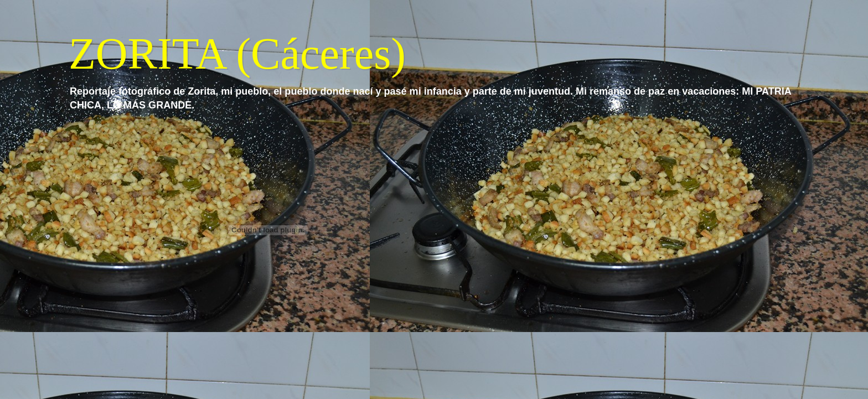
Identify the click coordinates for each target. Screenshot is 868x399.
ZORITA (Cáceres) (237, 54)
